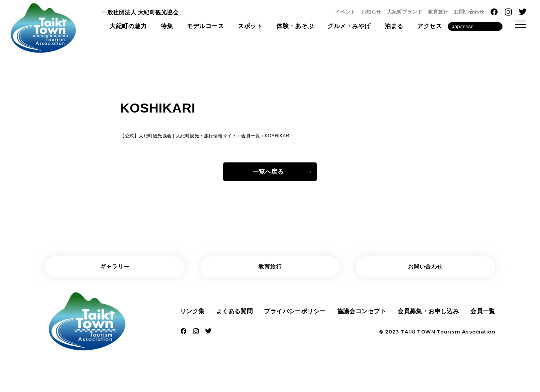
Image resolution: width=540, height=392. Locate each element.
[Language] (475, 28)
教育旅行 (438, 12)
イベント (345, 12)
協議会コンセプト (361, 313)
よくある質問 (234, 313)
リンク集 (192, 313)
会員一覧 (483, 313)
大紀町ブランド (405, 12)
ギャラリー (115, 268)
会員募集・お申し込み (428, 313)
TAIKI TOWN (418, 334)
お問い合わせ (469, 12)
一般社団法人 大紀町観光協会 (142, 13)
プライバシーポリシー (295, 313)
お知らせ (371, 12)
